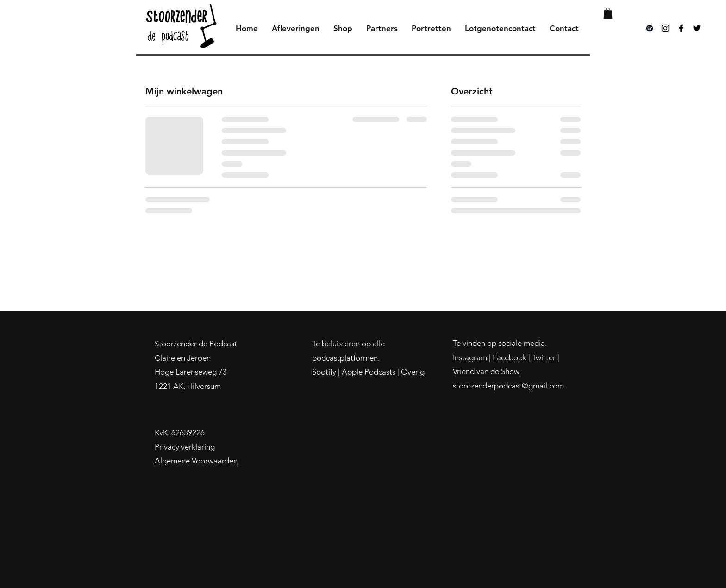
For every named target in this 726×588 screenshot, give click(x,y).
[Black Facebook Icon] (681, 28)
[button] (608, 13)
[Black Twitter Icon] (697, 28)
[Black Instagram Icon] (665, 28)
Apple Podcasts (369, 372)
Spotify (324, 372)
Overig (413, 372)
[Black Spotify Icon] (650, 28)
